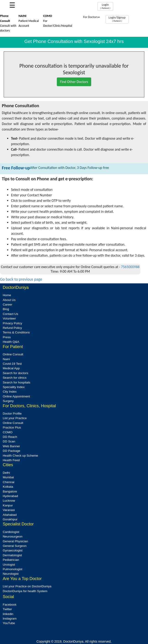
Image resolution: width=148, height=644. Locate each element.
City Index (10, 392)
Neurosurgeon (13, 536)
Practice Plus (12, 427)
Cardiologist (11, 532)
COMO (8, 432)
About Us (9, 300)
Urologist (9, 565)
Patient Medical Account (29, 21)
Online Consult (13, 354)
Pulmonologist (12, 569)
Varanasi (9, 510)
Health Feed (11, 460)
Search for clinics (15, 378)
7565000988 (130, 267)
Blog (6, 309)
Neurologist (11, 574)
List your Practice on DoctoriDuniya (27, 586)
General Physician (15, 541)
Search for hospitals (16, 382)
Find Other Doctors (74, 82)
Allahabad (10, 515)
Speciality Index (14, 387)
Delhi (6, 473)
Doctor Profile (12, 414)
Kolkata (8, 487)
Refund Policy (12, 328)
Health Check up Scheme (20, 456)
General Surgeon (15, 546)
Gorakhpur (10, 519)
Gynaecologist (13, 550)
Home (7, 295)
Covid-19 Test (12, 364)
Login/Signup (117, 19)
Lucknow (9, 501)
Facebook (10, 605)
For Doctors (92, 17)
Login (105, 6)
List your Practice (15, 418)
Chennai (9, 482)
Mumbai (8, 477)
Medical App (11, 368)
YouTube (9, 623)
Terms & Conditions (16, 332)
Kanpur (8, 505)
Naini (6, 359)
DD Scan (9, 441)
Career (8, 305)
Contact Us (10, 314)
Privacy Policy (12, 323)
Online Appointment (16, 396)
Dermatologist (12, 555)
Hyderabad (10, 496)
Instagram (10, 619)
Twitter (7, 609)
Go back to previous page (21, 279)
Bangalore (10, 491)
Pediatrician (11, 560)
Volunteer (9, 318)
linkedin (8, 614)
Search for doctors (15, 373)
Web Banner (11, 446)
